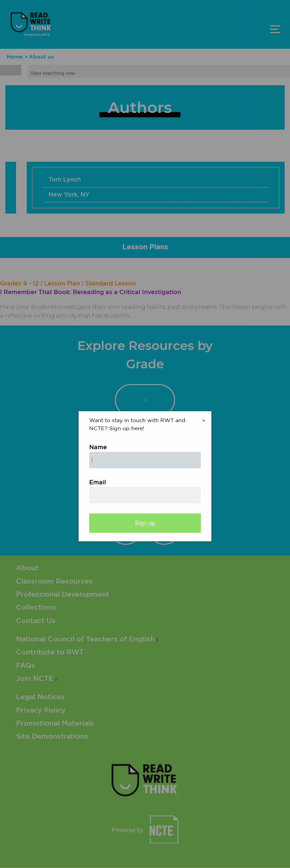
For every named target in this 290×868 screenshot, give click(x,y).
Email (98, 483)
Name (98, 448)
